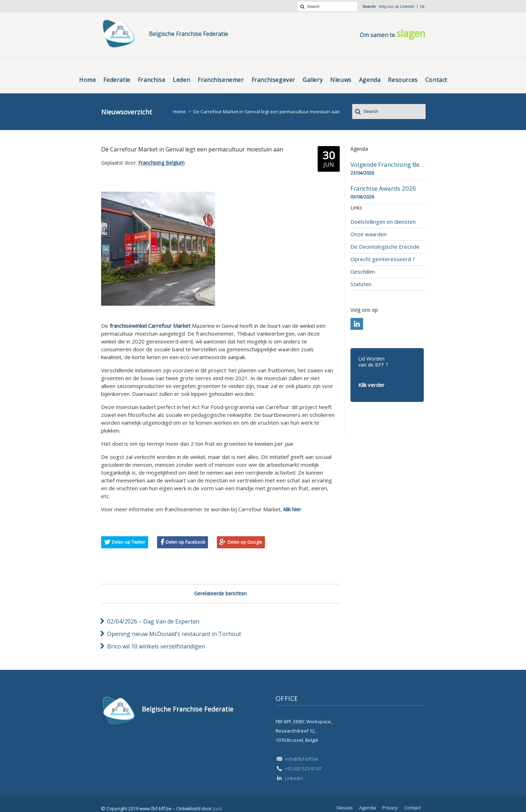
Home (179, 112)
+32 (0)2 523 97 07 (303, 769)
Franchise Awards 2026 (383, 188)
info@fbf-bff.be (302, 759)
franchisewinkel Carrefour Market (150, 326)
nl (422, 6)
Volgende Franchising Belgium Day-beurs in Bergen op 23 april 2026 (388, 165)
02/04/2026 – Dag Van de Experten (153, 621)
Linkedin (407, 6)
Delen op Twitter (129, 542)
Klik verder (371, 385)
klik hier (292, 509)
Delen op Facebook (185, 542)
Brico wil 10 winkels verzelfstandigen (156, 646)
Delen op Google (245, 542)
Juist (217, 808)
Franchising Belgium (161, 163)
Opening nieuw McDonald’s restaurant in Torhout (174, 634)
